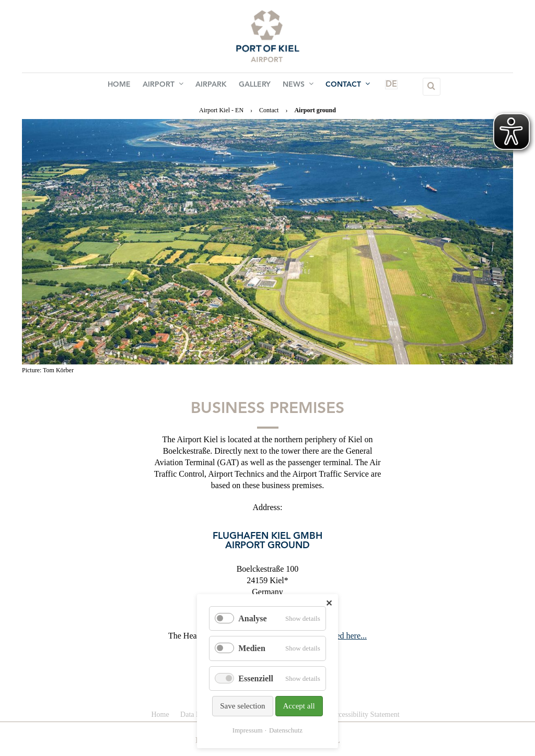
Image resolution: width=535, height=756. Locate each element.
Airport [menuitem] (169, 86)
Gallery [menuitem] (253, 87)
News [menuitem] (293, 86)
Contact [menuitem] (339, 86)
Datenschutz (286, 730)
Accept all (299, 706)
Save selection (242, 706)
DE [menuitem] (374, 87)
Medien (252, 648)
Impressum (248, 730)
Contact (269, 110)
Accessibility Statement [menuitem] (365, 714)
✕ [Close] (329, 603)
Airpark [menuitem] (213, 87)
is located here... (340, 636)
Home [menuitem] (129, 87)
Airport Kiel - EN (221, 110)
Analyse (252, 618)
